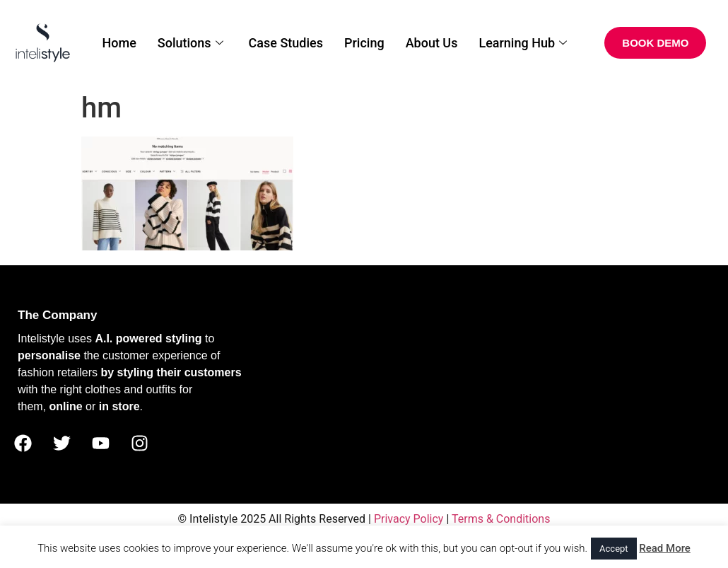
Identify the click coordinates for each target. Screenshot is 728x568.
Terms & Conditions (501, 519)
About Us (432, 43)
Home (119, 43)
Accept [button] (614, 549)
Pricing (364, 43)
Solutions (190, 43)
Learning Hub (523, 43)
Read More (665, 548)
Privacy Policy (409, 519)
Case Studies (286, 43)
